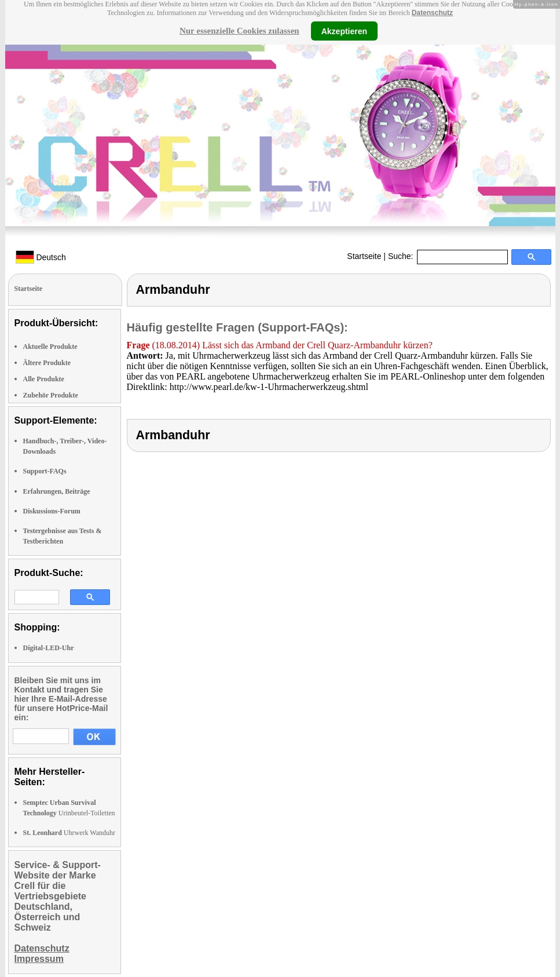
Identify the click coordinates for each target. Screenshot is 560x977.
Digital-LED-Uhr (49, 648)
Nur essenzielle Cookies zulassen (239, 31)
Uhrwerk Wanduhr (69, 833)
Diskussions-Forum (52, 511)
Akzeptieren (344, 31)
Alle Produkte (44, 379)
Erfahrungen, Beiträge (57, 491)
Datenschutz (432, 13)
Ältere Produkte (47, 363)
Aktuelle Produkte (50, 347)
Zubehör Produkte (51, 395)
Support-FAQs (45, 471)
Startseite (364, 256)
